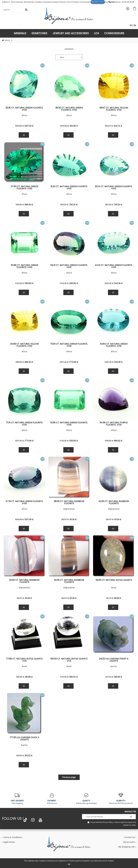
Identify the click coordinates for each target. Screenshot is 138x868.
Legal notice (9, 842)
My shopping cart (127, 847)
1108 (20, 205)
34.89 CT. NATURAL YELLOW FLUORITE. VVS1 (24, 345)
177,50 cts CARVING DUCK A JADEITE (24, 739)
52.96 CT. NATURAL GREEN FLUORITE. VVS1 (24, 266)
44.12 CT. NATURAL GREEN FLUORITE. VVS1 (114, 266)
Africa (24, 115)
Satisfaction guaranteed (86, 799)
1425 (109, 283)
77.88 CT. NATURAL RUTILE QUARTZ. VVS (24, 660)
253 (28, 756)
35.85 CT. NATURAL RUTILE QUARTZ (114, 580)
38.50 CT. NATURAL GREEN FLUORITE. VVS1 (69, 109)
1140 (118, 283)
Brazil (114, 588)
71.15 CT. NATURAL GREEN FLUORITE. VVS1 (24, 424)
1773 (74, 362)
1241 (118, 126)
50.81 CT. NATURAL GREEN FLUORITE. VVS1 (24, 109)
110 (110, 598)
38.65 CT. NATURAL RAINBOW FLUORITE (69, 502)
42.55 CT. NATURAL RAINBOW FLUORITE (114, 502)
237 (109, 677)
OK (69, 864)
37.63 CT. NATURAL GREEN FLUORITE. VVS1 (24, 188)
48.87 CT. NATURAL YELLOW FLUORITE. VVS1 (114, 109)
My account (129, 842)
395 (20, 677)
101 (73, 519)
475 (64, 677)
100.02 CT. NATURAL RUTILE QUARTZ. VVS (69, 660)
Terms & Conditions (13, 837)
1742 (20, 283)
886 (29, 205)
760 (73, 205)
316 (29, 677)
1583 (20, 126)
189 (118, 677)
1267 (29, 126)
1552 (109, 126)
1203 (65, 126)
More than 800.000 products (121, 799)
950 (64, 205)
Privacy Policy (108, 822)
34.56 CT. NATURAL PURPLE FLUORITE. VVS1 (114, 424)
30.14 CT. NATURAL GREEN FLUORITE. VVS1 (114, 188)
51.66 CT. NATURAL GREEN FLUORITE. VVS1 (69, 424)
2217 (64, 362)
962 (74, 126)
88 (118, 598)
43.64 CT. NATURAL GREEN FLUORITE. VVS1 (114, 345)
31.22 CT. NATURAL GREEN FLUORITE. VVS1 (69, 188)
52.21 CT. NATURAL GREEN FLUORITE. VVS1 (69, 266)
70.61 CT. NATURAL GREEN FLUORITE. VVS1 (69, 345)
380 (74, 677)
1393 (29, 283)
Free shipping (17, 799)
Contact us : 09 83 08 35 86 (121, 2)
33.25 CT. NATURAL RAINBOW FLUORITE (69, 581)
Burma (114, 666)
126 (65, 519)
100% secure (52, 799)
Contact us (129, 837)
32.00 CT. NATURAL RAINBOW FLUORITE (24, 581)
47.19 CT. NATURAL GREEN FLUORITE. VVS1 (24, 502)
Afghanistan (69, 509)
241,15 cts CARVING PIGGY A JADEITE (114, 660)
